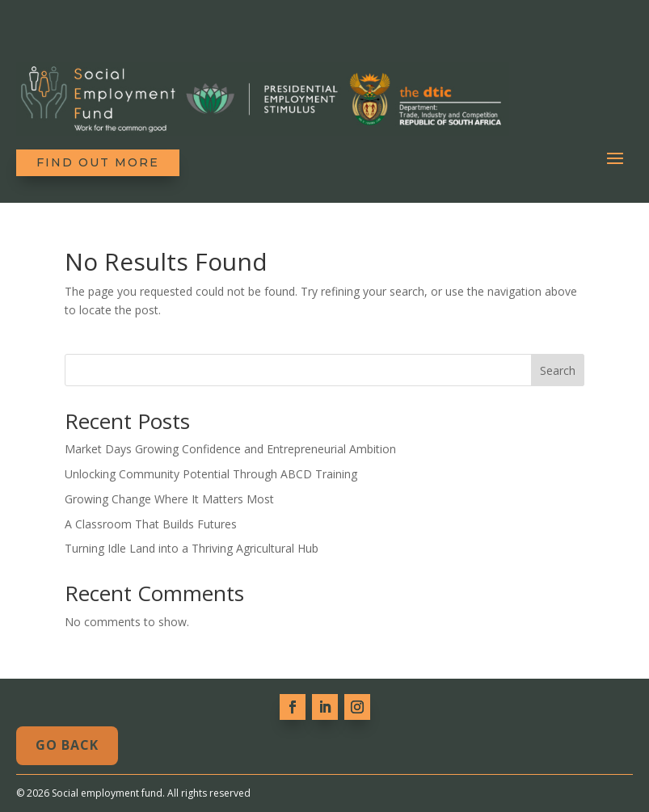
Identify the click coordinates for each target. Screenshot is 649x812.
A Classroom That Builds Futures (151, 524)
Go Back (67, 745)
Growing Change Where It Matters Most (169, 499)
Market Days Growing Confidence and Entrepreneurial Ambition (230, 449)
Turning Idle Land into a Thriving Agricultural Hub (192, 548)
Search (558, 370)
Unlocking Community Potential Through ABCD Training (211, 474)
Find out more (98, 162)
